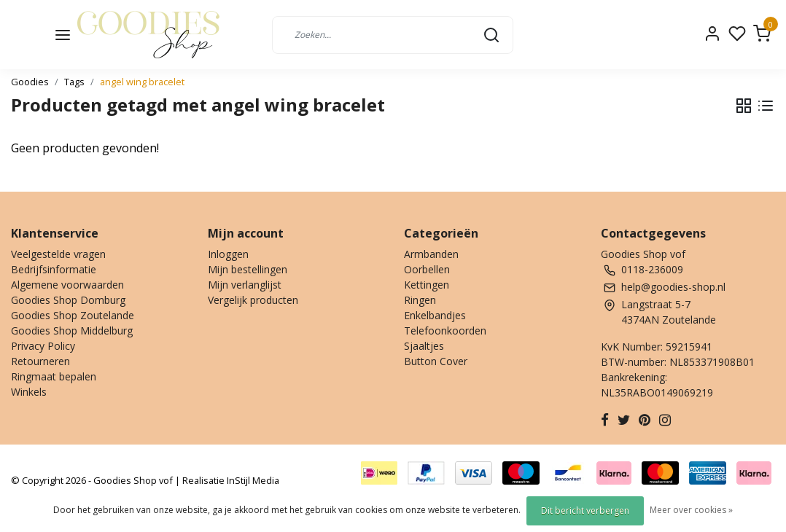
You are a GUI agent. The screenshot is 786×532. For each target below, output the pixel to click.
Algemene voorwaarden (67, 285)
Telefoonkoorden (445, 330)
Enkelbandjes (435, 315)
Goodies (30, 82)
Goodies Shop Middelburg (72, 330)
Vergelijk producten (253, 300)
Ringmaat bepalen (54, 376)
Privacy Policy (43, 346)
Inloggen (228, 254)
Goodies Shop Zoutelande (73, 315)
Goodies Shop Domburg (68, 300)
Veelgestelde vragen (58, 254)
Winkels (29, 392)
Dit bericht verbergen (585, 511)
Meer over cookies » (691, 510)
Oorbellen (427, 269)
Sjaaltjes (424, 346)
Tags (74, 82)
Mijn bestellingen (248, 269)
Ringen (420, 300)
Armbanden (431, 254)
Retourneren (40, 361)
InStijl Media (252, 480)
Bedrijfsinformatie (54, 269)
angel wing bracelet (142, 82)
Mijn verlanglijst (245, 285)
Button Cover (436, 361)
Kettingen (427, 285)
